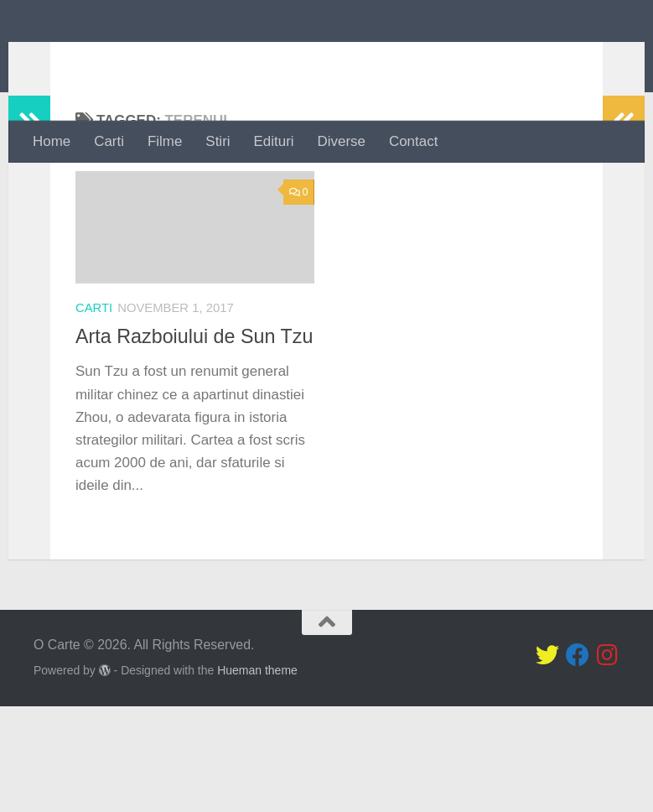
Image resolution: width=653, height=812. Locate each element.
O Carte (99, 60)
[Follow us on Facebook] (578, 762)
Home (52, 141)
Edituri (274, 141)
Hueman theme (257, 776)
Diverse (342, 141)
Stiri (218, 141)
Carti (109, 141)
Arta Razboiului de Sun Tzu (194, 403)
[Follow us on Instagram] (608, 762)
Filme (165, 141)
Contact (413, 141)
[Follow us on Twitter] (547, 762)
